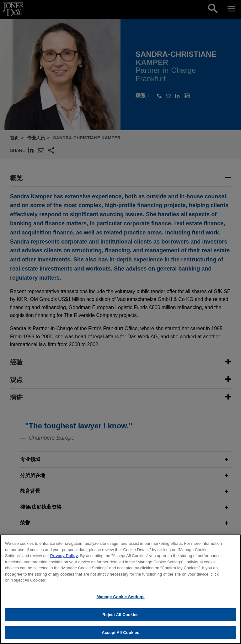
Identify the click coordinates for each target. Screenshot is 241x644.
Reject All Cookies (120, 619)
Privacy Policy (64, 560)
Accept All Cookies (120, 637)
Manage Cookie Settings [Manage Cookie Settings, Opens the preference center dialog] (120, 601)
